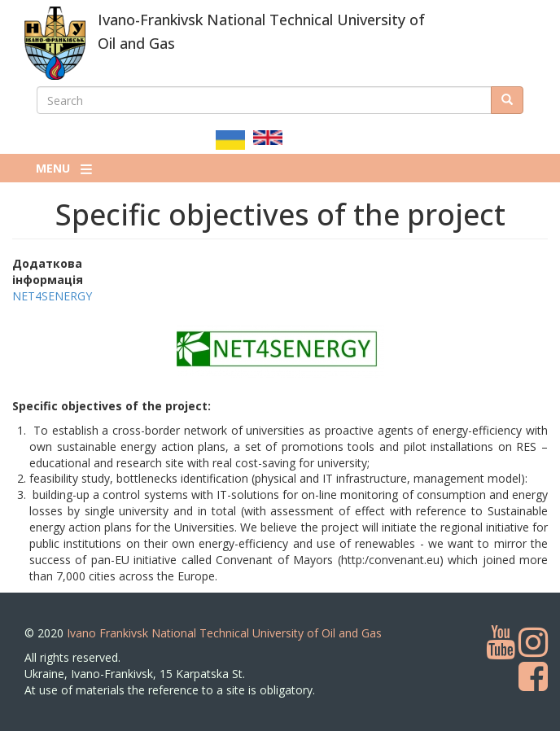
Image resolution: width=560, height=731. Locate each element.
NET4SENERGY (52, 296)
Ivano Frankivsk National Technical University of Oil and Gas (224, 633)
